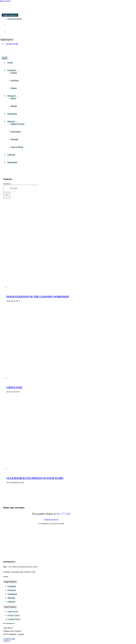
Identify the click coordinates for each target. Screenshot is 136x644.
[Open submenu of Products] (18, 96)
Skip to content (5, 1)
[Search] (7, 195)
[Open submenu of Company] (18, 71)
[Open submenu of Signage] (17, 122)
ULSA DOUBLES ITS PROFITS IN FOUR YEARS (35, 478)
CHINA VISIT (14, 387)
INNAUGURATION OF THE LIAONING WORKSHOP (38, 296)
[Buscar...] (21, 188)
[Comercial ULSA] (19, 11)
